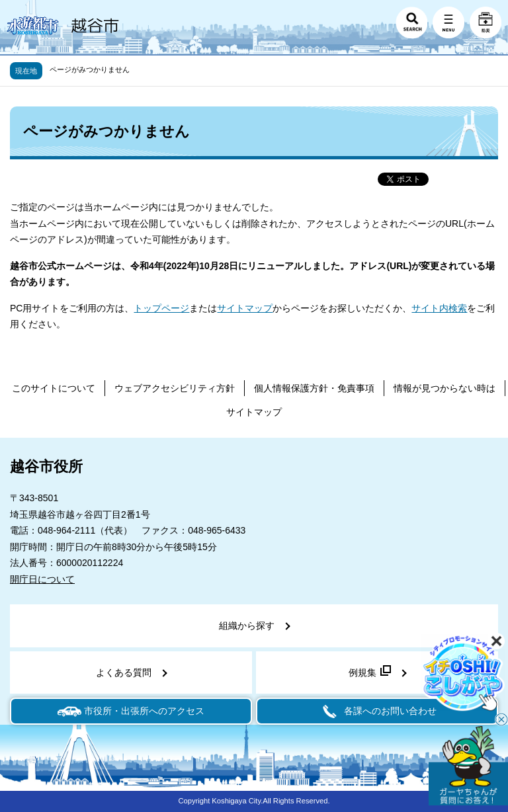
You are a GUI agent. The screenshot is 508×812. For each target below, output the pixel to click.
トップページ (161, 308)
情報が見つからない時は (444, 388)
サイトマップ (245, 308)
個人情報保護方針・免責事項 (314, 388)
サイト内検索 (439, 308)
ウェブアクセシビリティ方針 (175, 388)
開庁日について (42, 579)
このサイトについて (54, 388)
